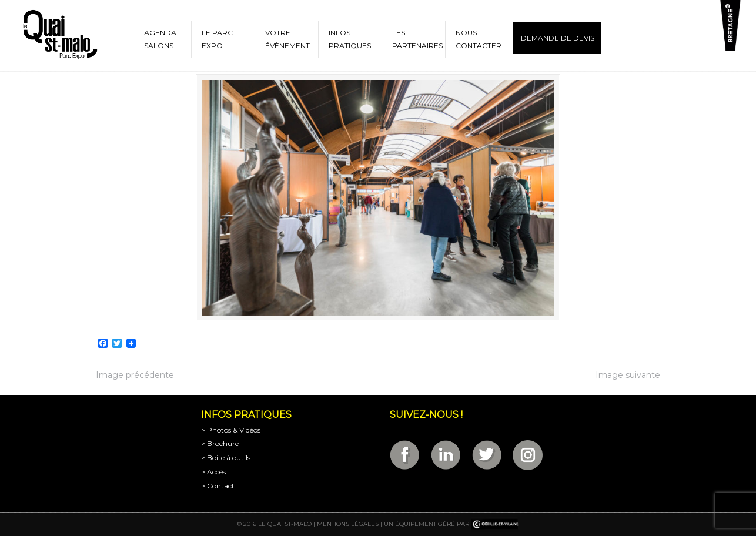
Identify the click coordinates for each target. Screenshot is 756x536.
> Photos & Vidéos (231, 430)
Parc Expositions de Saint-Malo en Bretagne (59, 35)
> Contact (218, 486)
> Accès (213, 472)
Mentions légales (348, 524)
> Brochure (220, 443)
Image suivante (628, 375)
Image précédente (135, 375)
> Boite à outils (226, 458)
